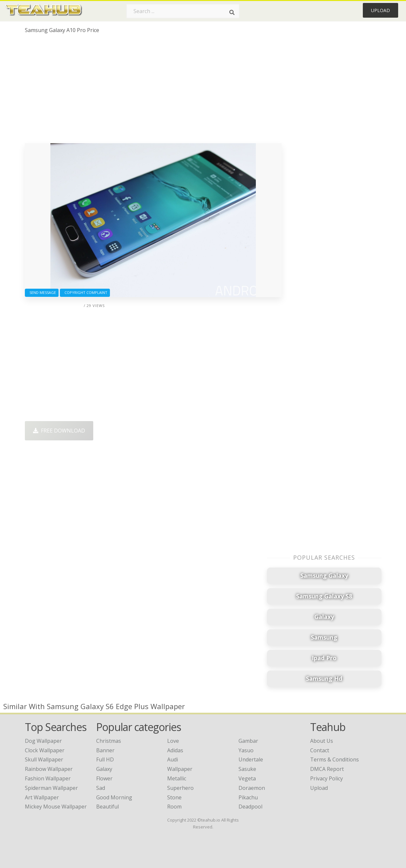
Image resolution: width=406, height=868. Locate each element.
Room (174, 807)
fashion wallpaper (48, 778)
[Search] (232, 12)
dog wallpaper (43, 741)
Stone (174, 797)
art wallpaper (42, 797)
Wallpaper (180, 769)
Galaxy (104, 769)
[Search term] (183, 11)
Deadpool (250, 807)
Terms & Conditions (335, 759)
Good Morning (114, 797)
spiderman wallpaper (51, 788)
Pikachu (248, 797)
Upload (380, 10)
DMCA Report (327, 769)
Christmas (109, 741)
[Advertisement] (153, 91)
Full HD (105, 759)
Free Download (59, 431)
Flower (104, 778)
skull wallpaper (44, 759)
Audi (173, 759)
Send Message (42, 292)
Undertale (251, 759)
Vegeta (247, 778)
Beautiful (107, 807)
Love (173, 741)
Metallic (177, 778)
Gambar (248, 741)
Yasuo (246, 750)
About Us (322, 741)
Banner (105, 750)
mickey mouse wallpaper (56, 807)
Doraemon (252, 788)
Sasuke (247, 769)
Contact (320, 750)
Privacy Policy (327, 778)
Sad (101, 788)
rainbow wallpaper (49, 769)
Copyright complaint (85, 292)
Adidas (175, 750)
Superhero (180, 788)
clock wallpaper (45, 750)
